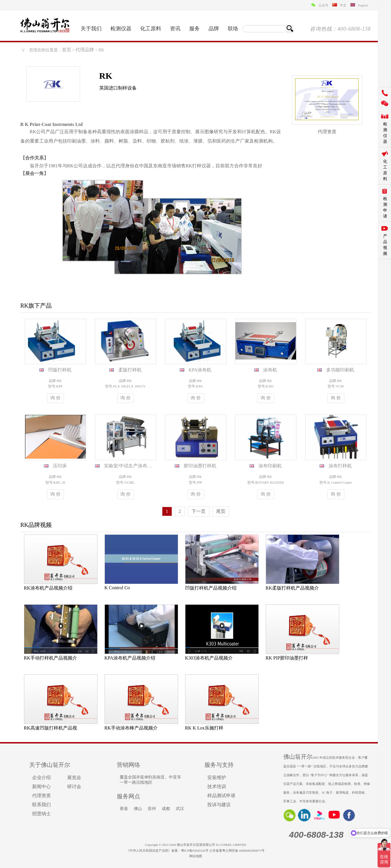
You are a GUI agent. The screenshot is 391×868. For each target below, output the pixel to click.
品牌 (214, 29)
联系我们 (41, 805)
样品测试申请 (221, 796)
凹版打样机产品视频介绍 (211, 588)
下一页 (199, 511)
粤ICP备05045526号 (195, 851)
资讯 (175, 29)
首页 (67, 50)
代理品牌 (85, 50)
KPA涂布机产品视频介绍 (130, 658)
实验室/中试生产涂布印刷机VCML (139, 466)
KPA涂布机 (200, 370)
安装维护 (217, 777)
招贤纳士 (41, 814)
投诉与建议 (219, 805)
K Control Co (117, 588)
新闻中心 (41, 787)
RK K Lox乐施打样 (204, 728)
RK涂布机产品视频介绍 (48, 588)
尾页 (221, 511)
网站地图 (196, 856)
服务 (194, 29)
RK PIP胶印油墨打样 (287, 658)
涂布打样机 (340, 466)
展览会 (74, 777)
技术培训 (217, 787)
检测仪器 (121, 29)
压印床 (60, 466)
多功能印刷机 (340, 370)
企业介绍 (41, 777)
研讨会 (74, 787)
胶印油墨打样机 (200, 466)
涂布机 (270, 370)
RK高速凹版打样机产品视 (51, 728)
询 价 (55, 398)
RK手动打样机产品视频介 (51, 658)
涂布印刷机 (270, 466)
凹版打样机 (60, 370)
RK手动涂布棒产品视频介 (131, 728)
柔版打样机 (130, 370)
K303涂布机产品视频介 (209, 658)
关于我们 (91, 29)
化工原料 (151, 29)
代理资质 (41, 796)
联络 (233, 29)
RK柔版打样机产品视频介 (292, 588)
